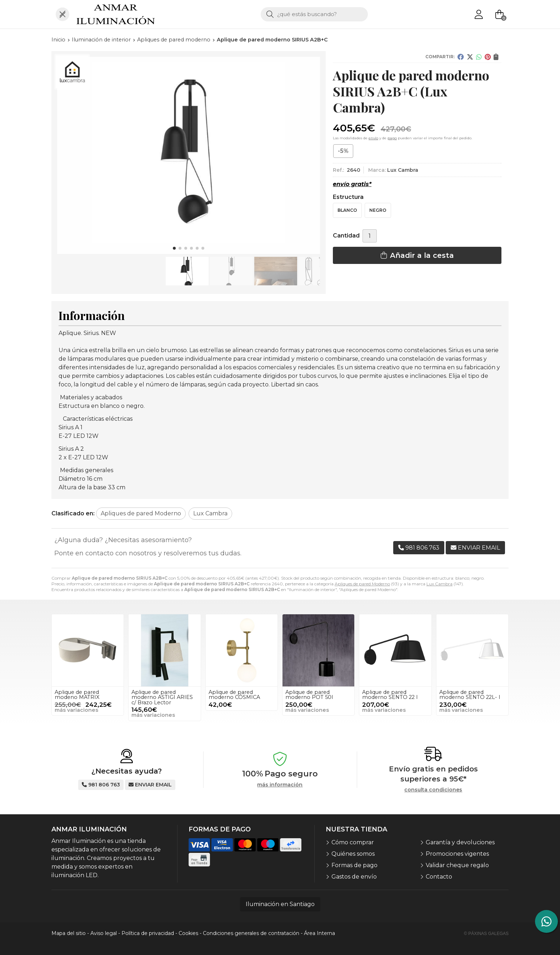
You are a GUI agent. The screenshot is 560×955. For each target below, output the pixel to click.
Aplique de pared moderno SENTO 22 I (390, 695)
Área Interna (319, 933)
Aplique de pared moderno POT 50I (309, 695)
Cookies (188, 933)
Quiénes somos (353, 854)
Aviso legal (104, 933)
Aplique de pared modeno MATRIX (77, 695)
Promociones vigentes (457, 854)
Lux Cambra (439, 584)
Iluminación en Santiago (280, 904)
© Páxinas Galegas (486, 934)
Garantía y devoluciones (460, 842)
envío (373, 138)
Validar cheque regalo (457, 865)
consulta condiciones (433, 790)
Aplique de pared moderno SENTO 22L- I (470, 695)
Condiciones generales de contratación (251, 933)
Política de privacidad (148, 933)
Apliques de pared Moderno (362, 584)
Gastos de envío (354, 877)
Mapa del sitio (69, 933)
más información (280, 785)
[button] (174, 248)
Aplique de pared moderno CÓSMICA (234, 695)
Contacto (439, 877)
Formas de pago (354, 865)
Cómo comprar (353, 842)
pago (392, 138)
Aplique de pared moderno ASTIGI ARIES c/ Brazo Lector (162, 697)
